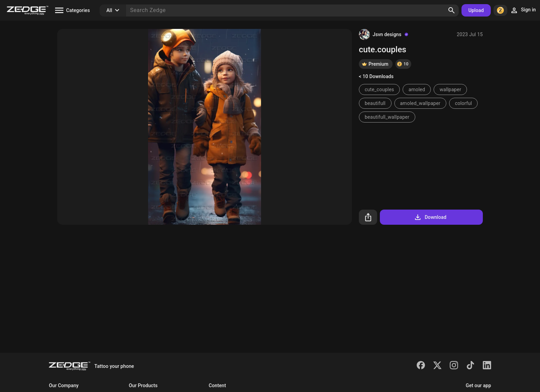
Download (430, 217)
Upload (476, 10)
